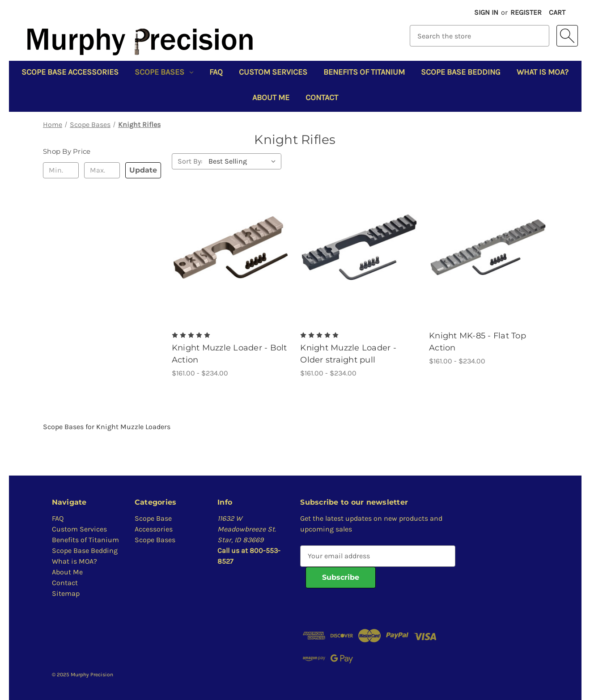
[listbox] (244, 161)
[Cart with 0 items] (557, 13)
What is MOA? (543, 72)
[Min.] (61, 170)
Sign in (486, 12)
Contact (322, 97)
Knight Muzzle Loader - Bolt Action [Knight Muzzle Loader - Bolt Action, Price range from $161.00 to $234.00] (229, 354)
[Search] (567, 36)
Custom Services (273, 72)
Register (526, 12)
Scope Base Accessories (70, 72)
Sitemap (66, 593)
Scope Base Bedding (461, 72)
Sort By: (190, 161)
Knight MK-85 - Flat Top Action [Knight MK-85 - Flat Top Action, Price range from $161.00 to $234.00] (478, 342)
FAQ (216, 72)
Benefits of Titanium (364, 72)
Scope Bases (164, 72)
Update (143, 170)
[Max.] (102, 170)
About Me (271, 97)
